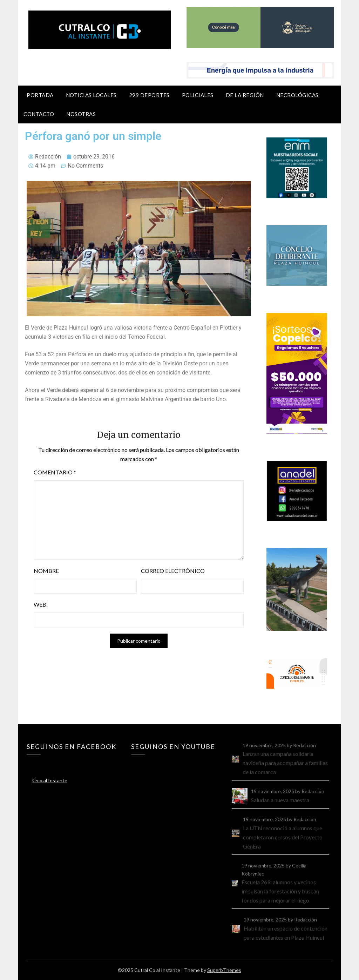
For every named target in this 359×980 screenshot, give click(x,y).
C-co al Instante (50, 780)
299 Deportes (149, 95)
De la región (245, 95)
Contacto (39, 114)
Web (40, 604)
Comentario (55, 472)
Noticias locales (91, 95)
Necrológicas (297, 95)
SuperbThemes (224, 970)
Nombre (46, 571)
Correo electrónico (173, 571)
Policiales (198, 95)
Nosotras (81, 114)
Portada (40, 95)
